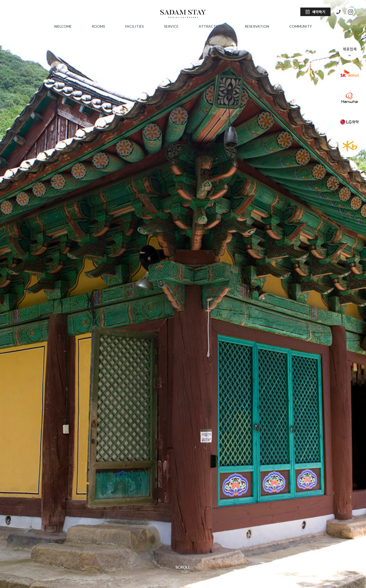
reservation (257, 26)
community (301, 26)
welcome (63, 26)
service (171, 26)
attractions (212, 26)
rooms (98, 26)
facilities (135, 26)
